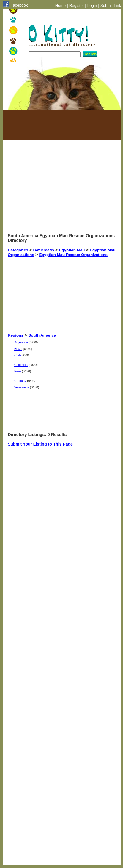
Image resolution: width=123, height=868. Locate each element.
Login (92, 5)
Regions (16, 335)
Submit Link (111, 5)
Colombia (21, 365)
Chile (18, 355)
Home (61, 5)
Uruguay (20, 381)
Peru (18, 371)
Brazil (18, 349)
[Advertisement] (37, 125)
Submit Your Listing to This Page (40, 444)
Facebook (19, 5)
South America (42, 335)
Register (77, 5)
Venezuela (22, 387)
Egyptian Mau (72, 250)
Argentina (21, 342)
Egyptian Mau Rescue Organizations (73, 255)
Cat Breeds (44, 250)
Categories (18, 250)
